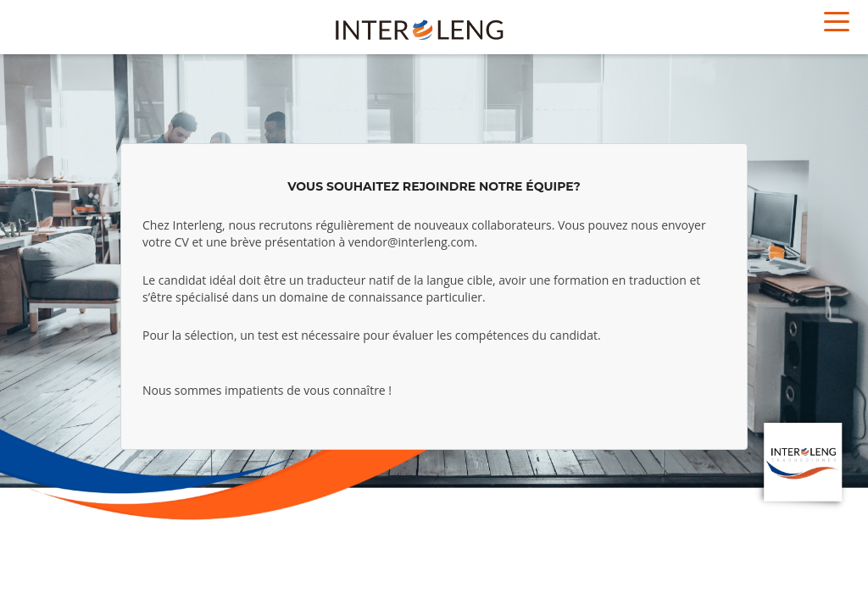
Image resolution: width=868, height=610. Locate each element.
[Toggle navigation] (837, 20)
